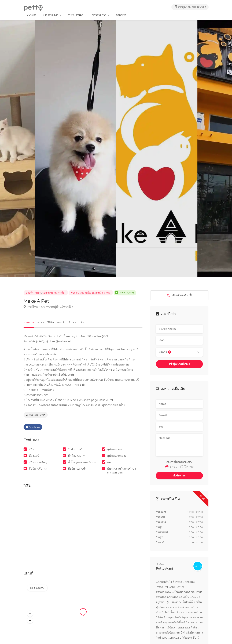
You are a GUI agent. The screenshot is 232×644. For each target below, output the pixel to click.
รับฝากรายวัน (76, 449)
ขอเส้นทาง (39, 588)
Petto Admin (165, 568)
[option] (157, 149)
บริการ (165, 352)
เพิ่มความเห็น (76, 322)
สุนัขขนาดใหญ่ (38, 462)
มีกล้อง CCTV (76, 456)
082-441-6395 (36, 415)
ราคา (41, 322)
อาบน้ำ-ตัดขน (34, 293)
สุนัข (32, 449)
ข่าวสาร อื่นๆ (99, 15)
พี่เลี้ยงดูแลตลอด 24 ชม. (82, 462)
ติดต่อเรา (121, 15)
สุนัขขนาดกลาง (117, 456)
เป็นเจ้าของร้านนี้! (179, 295)
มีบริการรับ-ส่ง (38, 469)
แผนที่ (61, 322)
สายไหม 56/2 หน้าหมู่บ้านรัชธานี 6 (48, 307)
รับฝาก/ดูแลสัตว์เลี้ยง (54, 293)
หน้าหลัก (32, 15)
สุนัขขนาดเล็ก (116, 449)
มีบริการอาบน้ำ (77, 469)
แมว (110, 462)
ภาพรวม (29, 322)
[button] (30, 614)
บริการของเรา (51, 15)
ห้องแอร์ (34, 456)
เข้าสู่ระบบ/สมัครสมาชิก (190, 7)
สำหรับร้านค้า (75, 15)
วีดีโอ (51, 322)
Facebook (33, 427)
